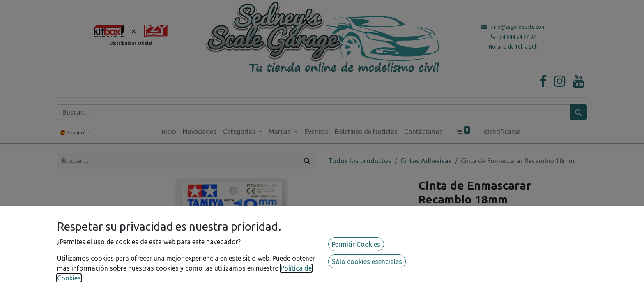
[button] (463, 263)
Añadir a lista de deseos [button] (460, 282)
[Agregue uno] (460, 244)
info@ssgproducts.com (519, 27)
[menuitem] (168, 132)
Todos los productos (360, 161)
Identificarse (502, 132)
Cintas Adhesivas (426, 161)
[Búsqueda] (578, 112)
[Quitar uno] (427, 244)
